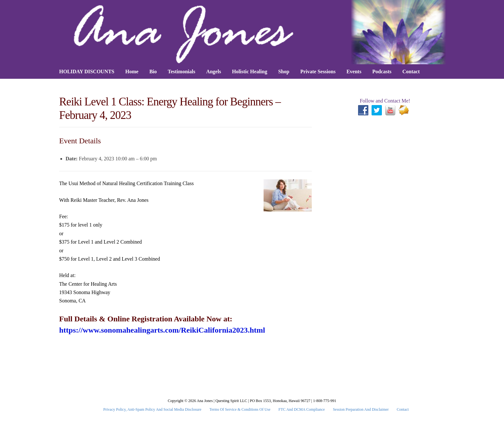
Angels (213, 72)
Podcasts (382, 72)
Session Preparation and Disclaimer (361, 409)
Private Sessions (318, 72)
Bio (153, 72)
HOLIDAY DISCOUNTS (87, 72)
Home (132, 72)
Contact (411, 72)
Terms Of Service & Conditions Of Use (240, 409)
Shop (284, 72)
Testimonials (182, 72)
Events (354, 72)
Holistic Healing (250, 72)
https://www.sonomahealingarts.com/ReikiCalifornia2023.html (162, 330)
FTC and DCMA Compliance (301, 409)
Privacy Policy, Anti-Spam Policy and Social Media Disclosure (152, 409)
